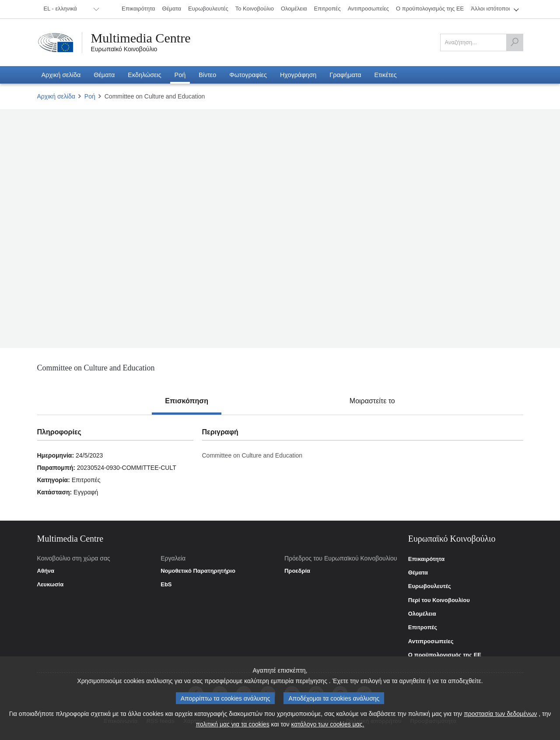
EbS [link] (166, 585)
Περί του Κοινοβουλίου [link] (439, 600)
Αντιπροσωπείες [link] (431, 641)
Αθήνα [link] (46, 571)
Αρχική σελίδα (56, 96)
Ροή (90, 96)
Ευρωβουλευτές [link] (430, 586)
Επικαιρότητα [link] (426, 559)
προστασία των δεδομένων (500, 714)
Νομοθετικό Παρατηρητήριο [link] (198, 571)
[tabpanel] (280, 468)
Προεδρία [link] (297, 571)
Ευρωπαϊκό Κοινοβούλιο (124, 49)
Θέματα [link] (418, 573)
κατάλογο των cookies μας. (328, 724)
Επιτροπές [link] (423, 627)
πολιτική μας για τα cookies (233, 724)
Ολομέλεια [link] (422, 614)
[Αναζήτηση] (514, 42)
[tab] (187, 401)
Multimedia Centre (141, 38)
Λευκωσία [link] (51, 585)
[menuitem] (70, 9)
